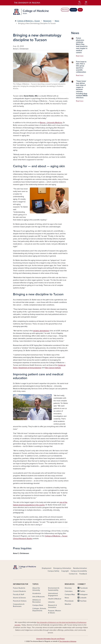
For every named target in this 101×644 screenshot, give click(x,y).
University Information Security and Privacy (50, 639)
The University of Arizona (68, 641)
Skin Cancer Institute (53, 368)
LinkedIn (83, 598)
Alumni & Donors (19, 598)
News (57, 21)
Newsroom (47, 21)
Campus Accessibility (79, 571)
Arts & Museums (38, 597)
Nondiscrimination (80, 568)
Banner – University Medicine (51, 123)
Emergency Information (62, 568)
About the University (36, 589)
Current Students (19, 591)
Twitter (83, 591)
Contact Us (73, 574)
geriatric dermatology (41, 331)
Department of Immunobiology (30, 368)
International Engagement (53, 594)
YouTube (83, 601)
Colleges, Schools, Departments (39, 610)
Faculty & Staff (19, 594)
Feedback (83, 574)
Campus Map (70, 594)
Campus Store (38, 605)
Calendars (69, 591)
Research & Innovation (52, 606)
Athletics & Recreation (37, 601)
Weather (68, 604)
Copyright (65, 571)
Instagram (84, 594)
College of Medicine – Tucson (29, 21)
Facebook (84, 588)
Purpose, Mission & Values (55, 612)
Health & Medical (55, 599)
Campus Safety (53, 571)
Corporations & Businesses (19, 605)
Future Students (19, 588)
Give (80, 10)
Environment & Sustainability (54, 589)
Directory (65, 10)
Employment (47, 568)
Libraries (51, 602)
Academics (37, 593)
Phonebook (69, 601)
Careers (73, 10)
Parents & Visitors (20, 601)
